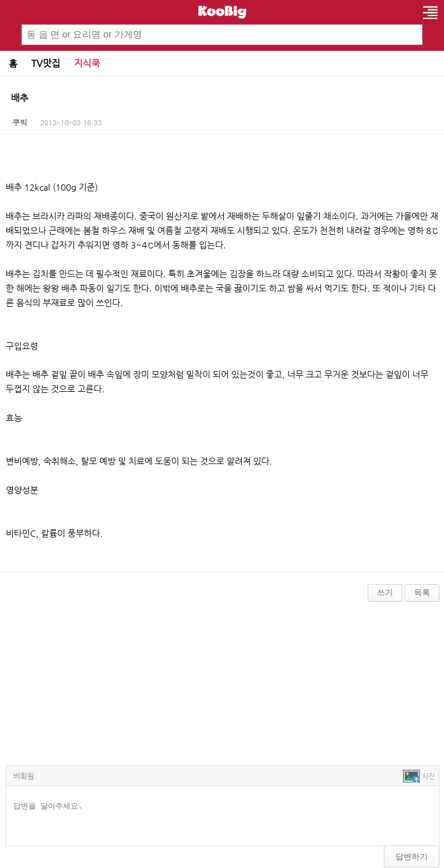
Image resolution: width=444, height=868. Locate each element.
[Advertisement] (222, 681)
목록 (422, 592)
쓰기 (385, 592)
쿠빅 (20, 122)
